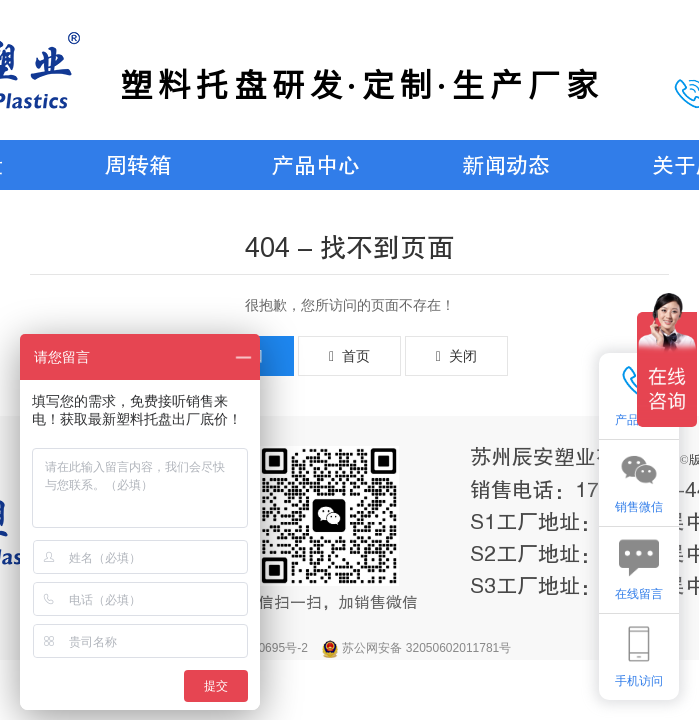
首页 (349, 356)
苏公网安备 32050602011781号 (426, 648)
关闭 (456, 356)
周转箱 (138, 165)
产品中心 (316, 165)
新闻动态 (506, 165)
